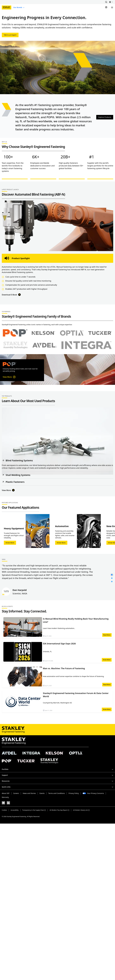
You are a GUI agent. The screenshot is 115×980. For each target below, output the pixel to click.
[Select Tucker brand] (100, 333)
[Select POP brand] (15, 333)
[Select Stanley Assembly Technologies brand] (15, 345)
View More (9, 377)
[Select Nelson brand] (43, 333)
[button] (106, 2)
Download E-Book (11, 295)
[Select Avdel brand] (45, 345)
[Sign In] (106, 7)
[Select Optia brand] (72, 333)
